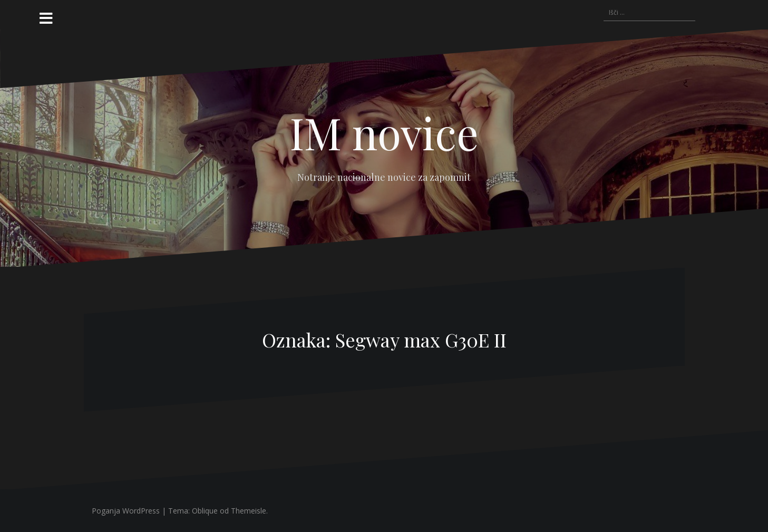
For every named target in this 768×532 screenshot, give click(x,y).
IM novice (384, 132)
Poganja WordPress (126, 511)
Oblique (205, 511)
